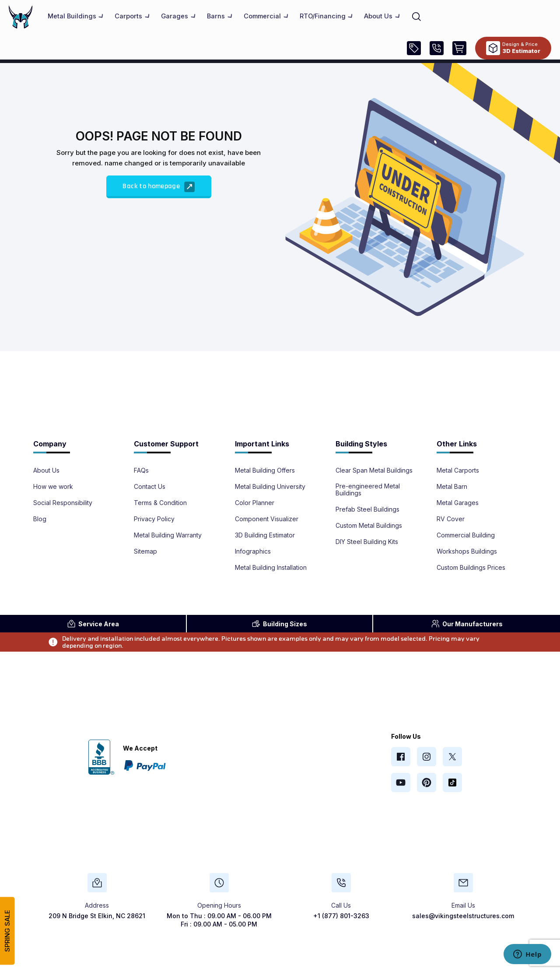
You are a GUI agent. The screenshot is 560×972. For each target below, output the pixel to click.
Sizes (279, 624)
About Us (46, 470)
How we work (53, 487)
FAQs (141, 470)
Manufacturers (467, 624)
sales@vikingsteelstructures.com (463, 916)
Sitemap (145, 551)
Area (93, 624)
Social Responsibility (63, 503)
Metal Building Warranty (168, 535)
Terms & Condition (160, 503)
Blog (40, 519)
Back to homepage (158, 187)
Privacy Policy (154, 519)
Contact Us (150, 487)
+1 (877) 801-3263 (341, 916)
